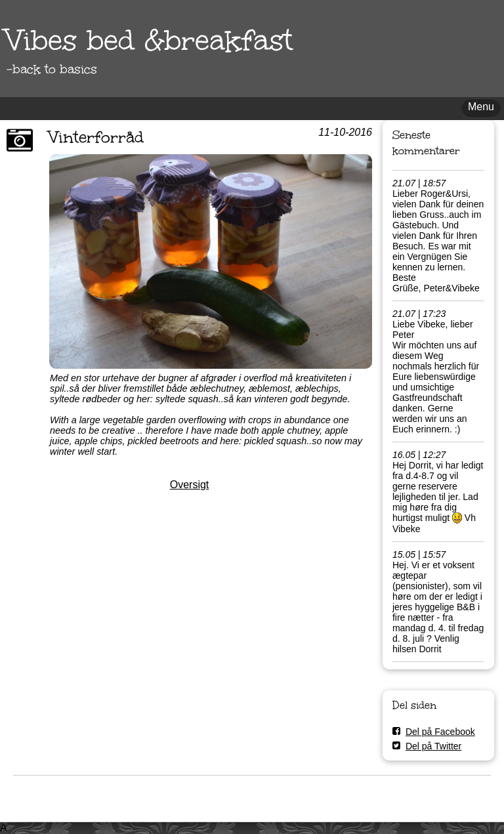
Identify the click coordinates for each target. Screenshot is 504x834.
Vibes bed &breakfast (150, 40)
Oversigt (190, 485)
